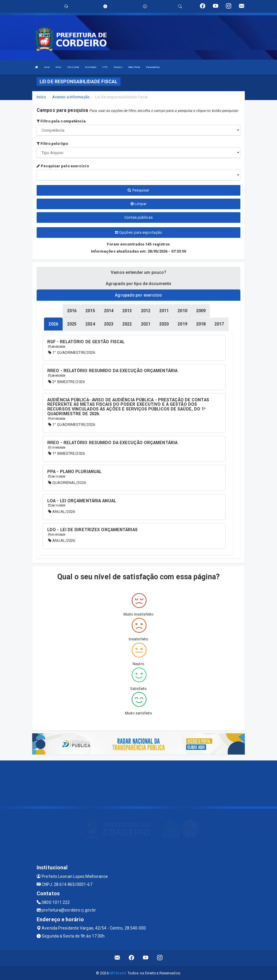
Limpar (139, 204)
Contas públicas (138, 217)
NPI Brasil (118, 972)
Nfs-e (59, 67)
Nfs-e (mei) (73, 67)
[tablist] (53, 324)
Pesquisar (138, 190)
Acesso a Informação (71, 97)
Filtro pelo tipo (52, 144)
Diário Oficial (134, 67)
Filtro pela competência (61, 121)
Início (47, 67)
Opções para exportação (138, 232)
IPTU (105, 67)
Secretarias (91, 67)
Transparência (153, 67)
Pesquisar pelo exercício (63, 166)
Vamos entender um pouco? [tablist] (138, 272)
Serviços (118, 67)
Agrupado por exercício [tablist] (138, 295)
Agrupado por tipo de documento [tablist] (138, 284)
